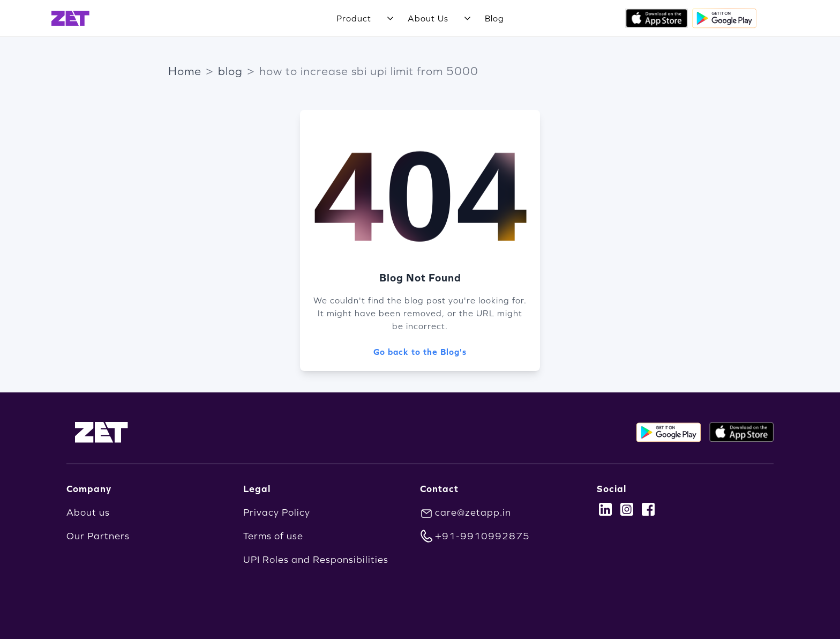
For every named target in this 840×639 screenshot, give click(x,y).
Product (354, 18)
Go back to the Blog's (420, 352)
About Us (428, 18)
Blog (494, 18)
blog (230, 71)
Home (185, 71)
